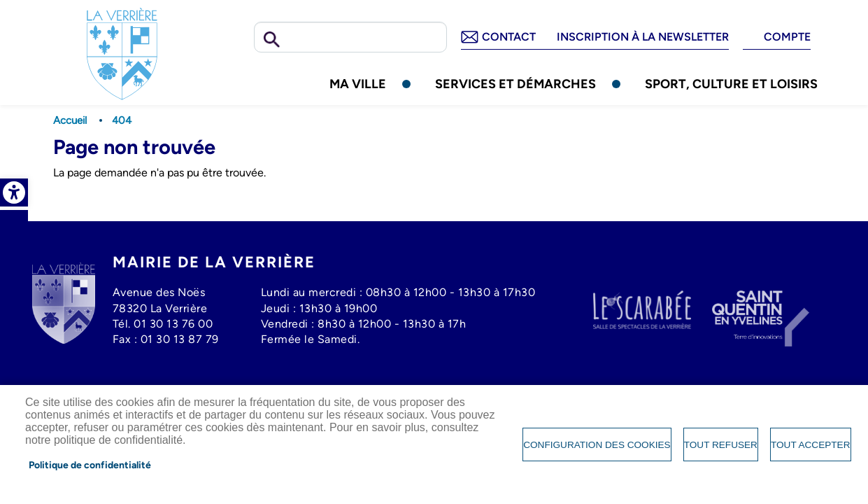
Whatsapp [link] (14, 318)
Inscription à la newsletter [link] (643, 37)
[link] (14, 192)
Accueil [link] (70, 120)
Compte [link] (787, 37)
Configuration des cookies (597, 445)
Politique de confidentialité (90, 465)
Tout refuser (721, 445)
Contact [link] (509, 37)
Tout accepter (811, 445)
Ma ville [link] (358, 84)
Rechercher (272, 40)
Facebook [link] (14, 224)
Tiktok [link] (14, 287)
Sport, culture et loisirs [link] (731, 84)
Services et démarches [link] (515, 84)
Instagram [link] (14, 255)
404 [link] (122, 120)
